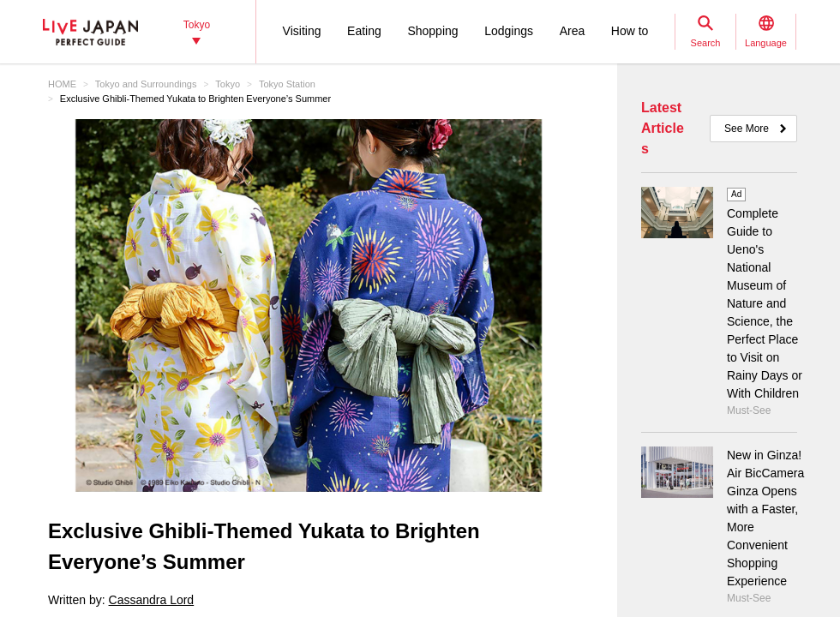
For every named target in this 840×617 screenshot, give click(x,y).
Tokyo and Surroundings (146, 84)
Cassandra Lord (152, 600)
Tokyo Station (287, 84)
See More (747, 129)
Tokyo (228, 84)
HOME (62, 84)
